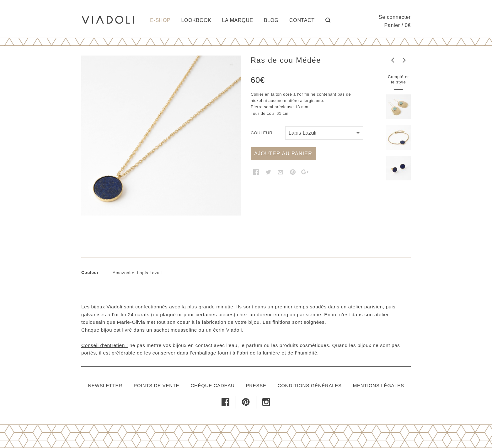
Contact (302, 20)
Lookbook (196, 20)
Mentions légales (379, 385)
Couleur (262, 133)
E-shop (160, 20)
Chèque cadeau (212, 385)
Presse (256, 385)
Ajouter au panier (283, 154)
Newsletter (105, 385)
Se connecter (395, 17)
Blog (271, 20)
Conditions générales (310, 385)
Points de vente (156, 385)
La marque (238, 20)
